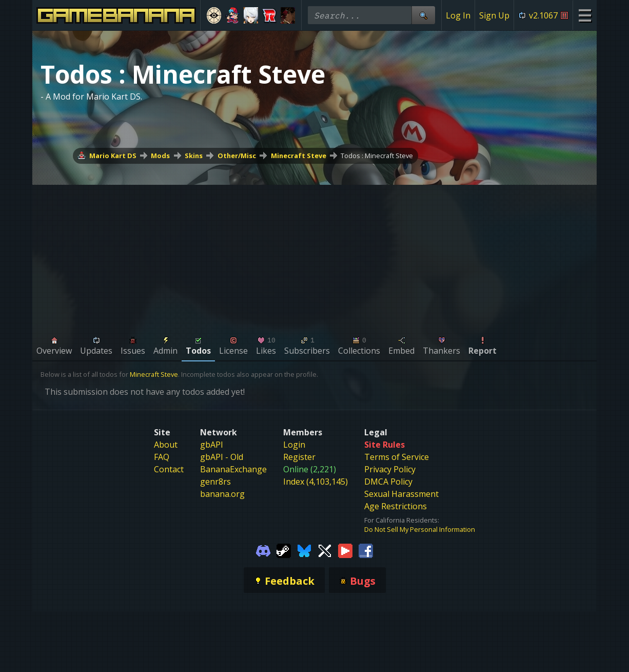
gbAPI (212, 445)
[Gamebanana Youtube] (345, 550)
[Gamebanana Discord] (263, 550)
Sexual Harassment (401, 494)
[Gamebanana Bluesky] (304, 550)
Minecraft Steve (299, 156)
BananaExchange (233, 469)
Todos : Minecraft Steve (377, 156)
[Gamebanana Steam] (284, 550)
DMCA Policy (388, 482)
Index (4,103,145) (316, 482)
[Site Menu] (585, 15)
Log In (458, 15)
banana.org (222, 494)
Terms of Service (397, 457)
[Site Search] (423, 15)
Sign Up (494, 15)
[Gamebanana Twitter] (325, 550)
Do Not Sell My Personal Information (420, 529)
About (166, 445)
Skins (194, 156)
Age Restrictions (396, 506)
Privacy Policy (390, 469)
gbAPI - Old (222, 457)
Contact (169, 469)
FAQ (162, 457)
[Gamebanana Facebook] (366, 550)
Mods (160, 156)
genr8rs (215, 482)
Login (294, 445)
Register (299, 457)
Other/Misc (237, 156)
